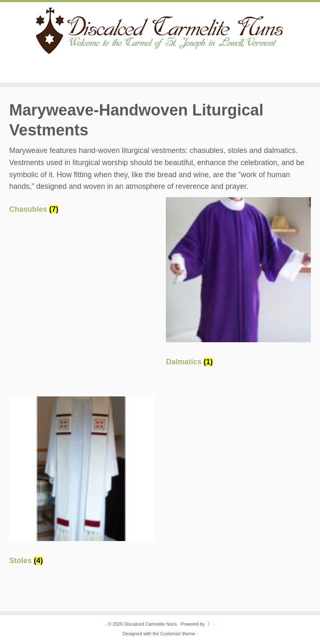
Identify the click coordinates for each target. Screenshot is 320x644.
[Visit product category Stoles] (82, 485)
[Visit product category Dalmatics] (238, 286)
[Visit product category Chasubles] (82, 209)
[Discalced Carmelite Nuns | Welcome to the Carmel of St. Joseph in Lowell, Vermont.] (160, 30)
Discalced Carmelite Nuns (151, 624)
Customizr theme (178, 634)
